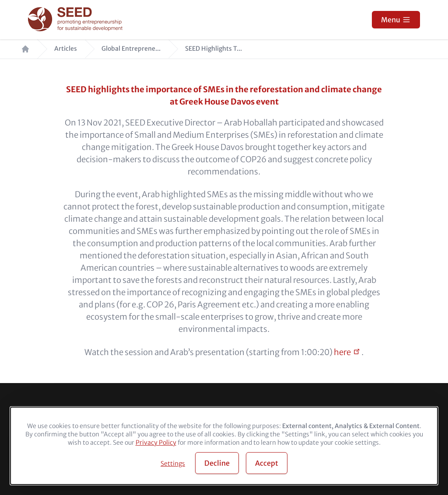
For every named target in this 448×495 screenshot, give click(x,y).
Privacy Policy (156, 443)
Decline (217, 463)
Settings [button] (173, 464)
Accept (267, 463)
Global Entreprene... (131, 49)
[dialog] (224, 446)
